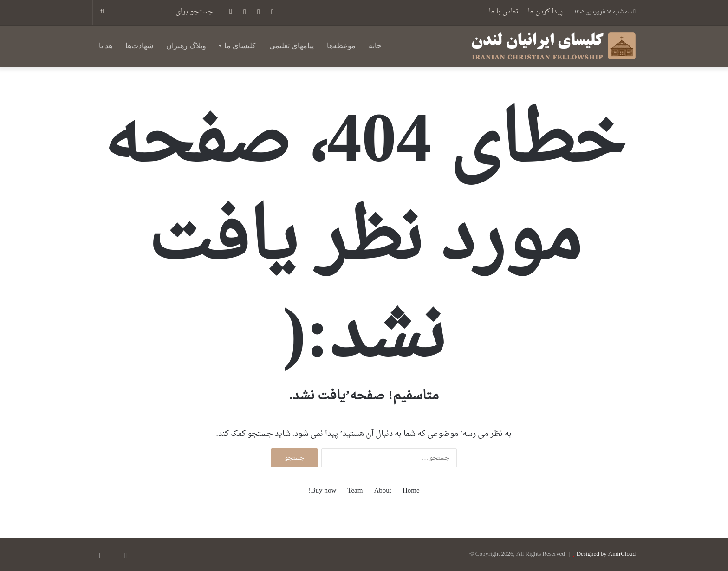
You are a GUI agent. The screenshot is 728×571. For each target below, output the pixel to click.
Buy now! (322, 491)
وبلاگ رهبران (186, 46)
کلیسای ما (240, 46)
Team (355, 491)
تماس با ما (504, 12)
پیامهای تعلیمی (292, 46)
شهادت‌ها (139, 46)
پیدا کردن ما (545, 12)
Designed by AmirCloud (606, 554)
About (383, 491)
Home (411, 491)
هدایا (106, 46)
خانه (375, 46)
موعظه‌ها (341, 46)
